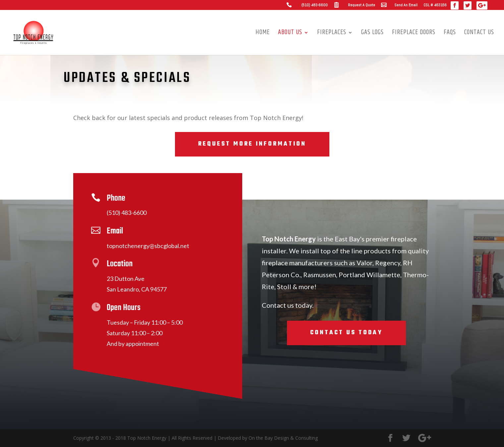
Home (263, 34)
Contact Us (479, 34)
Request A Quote (362, 5)
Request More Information (252, 144)
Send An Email (406, 5)
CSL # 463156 (435, 5)
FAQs (450, 34)
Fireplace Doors (414, 34)
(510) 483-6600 (314, 5)
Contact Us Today (346, 333)
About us (290, 34)
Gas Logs (372, 34)
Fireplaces (332, 34)
